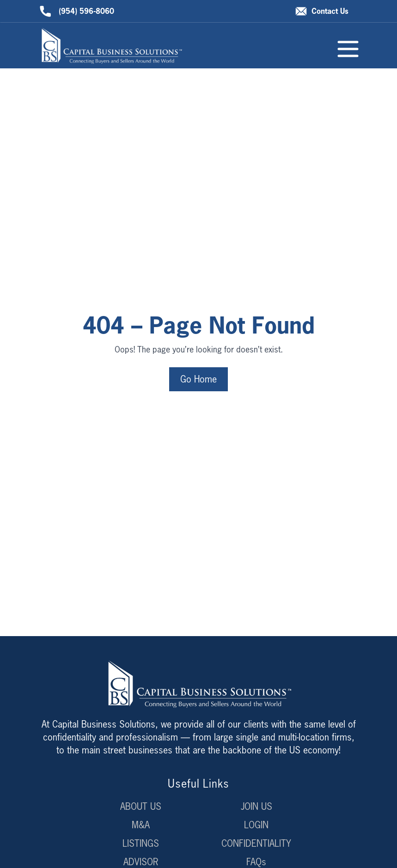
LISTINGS (141, 843)
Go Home (198, 379)
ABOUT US (141, 806)
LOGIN (256, 825)
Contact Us (322, 11)
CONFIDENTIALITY (256, 843)
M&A (141, 825)
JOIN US (257, 806)
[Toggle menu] (348, 49)
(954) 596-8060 (77, 11)
